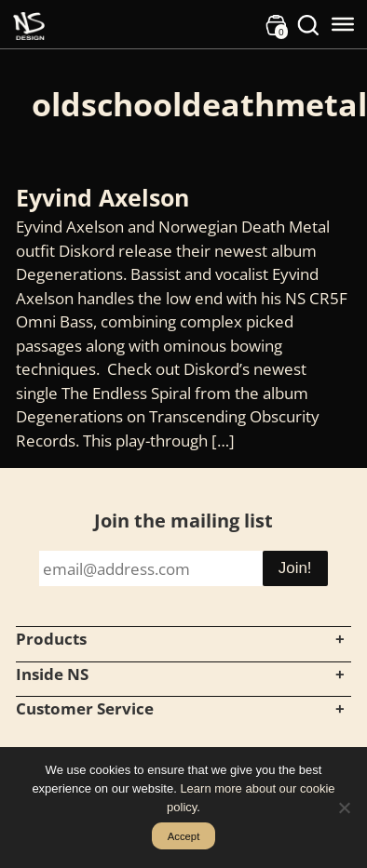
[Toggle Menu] (343, 24)
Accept (184, 836)
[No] (344, 808)
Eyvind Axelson (102, 197)
